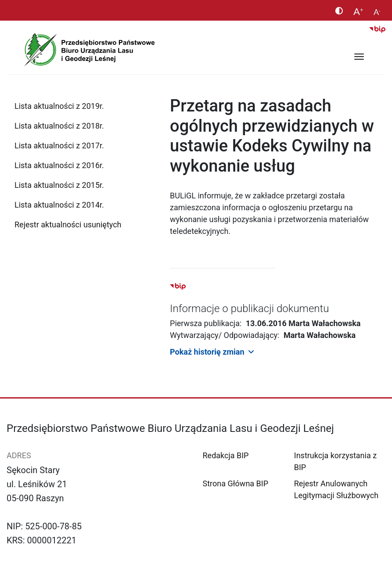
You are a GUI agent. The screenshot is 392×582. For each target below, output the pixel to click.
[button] (278, 352)
